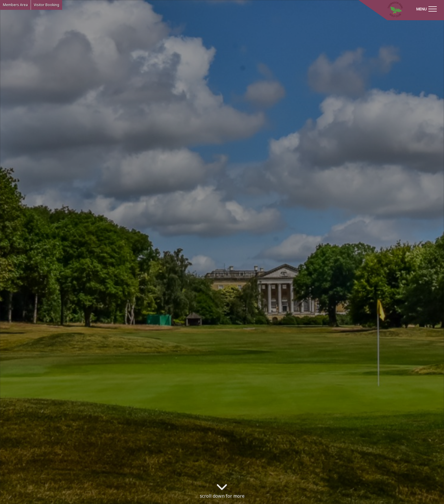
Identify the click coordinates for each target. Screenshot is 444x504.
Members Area (15, 5)
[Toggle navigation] (426, 9)
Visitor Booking (47, 5)
